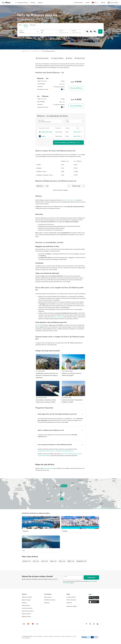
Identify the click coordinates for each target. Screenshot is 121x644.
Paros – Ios (62, 561)
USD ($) (103, 3)
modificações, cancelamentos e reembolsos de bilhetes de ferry (55, 451)
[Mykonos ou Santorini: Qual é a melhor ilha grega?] (73, 366)
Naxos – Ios (53, 561)
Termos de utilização (38, 636)
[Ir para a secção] (42, 58)
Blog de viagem (26, 600)
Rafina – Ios (71, 561)
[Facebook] (86, 624)
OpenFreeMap (100, 509)
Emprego (47, 603)
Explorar (40, 3)
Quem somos (48, 597)
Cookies (46, 636)
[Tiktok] (94, 624)
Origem (21, 30)
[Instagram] (90, 624)
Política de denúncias (66, 636)
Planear (33, 3)
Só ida (20, 25)
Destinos (24, 603)
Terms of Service (67, 583)
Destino (43, 30)
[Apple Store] (94, 602)
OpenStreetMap (117, 509)
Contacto (69, 603)
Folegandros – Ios (81, 561)
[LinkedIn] (98, 624)
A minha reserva (78, 3)
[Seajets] (46, 136)
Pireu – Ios (36, 561)
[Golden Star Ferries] (46, 132)
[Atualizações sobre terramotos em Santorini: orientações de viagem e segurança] (48, 366)
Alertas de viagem (72, 606)
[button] (44, 186)
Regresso (26, 25)
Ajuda (87, 3)
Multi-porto (33, 25)
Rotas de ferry (36, 51)
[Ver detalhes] (57, 579)
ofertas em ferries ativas (69, 200)
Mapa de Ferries (58, 317)
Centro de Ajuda (71, 600)
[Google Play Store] (94, 598)
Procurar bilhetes (76, 88)
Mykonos (38, 325)
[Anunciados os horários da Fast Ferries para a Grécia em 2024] (48, 392)
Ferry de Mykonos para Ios (49, 51)
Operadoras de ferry (28, 611)
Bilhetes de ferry (26, 51)
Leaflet (95, 509)
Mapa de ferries (48, 468)
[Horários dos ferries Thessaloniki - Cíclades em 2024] (73, 392)
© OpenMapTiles (106, 509)
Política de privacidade (54, 636)
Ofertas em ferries (22, 3)
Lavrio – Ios (44, 561)
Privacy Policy (91, 581)
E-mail (65, 576)
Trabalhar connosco (50, 600)
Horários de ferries (27, 608)
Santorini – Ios (27, 561)
